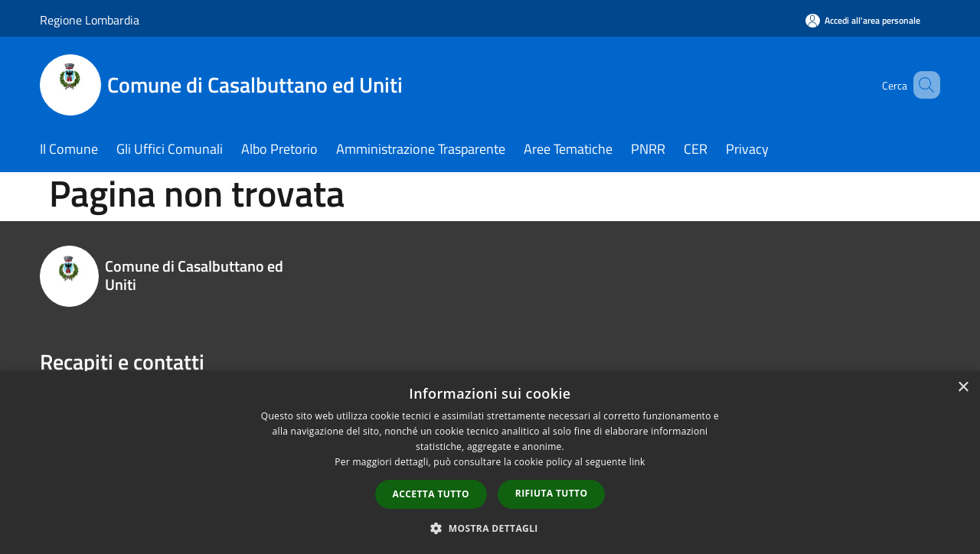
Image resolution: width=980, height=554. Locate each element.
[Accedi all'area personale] (863, 20)
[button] (490, 528)
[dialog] (490, 463)
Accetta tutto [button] (431, 494)
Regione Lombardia (90, 20)
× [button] (963, 388)
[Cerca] (922, 85)
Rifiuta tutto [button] (552, 493)
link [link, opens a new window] (637, 462)
